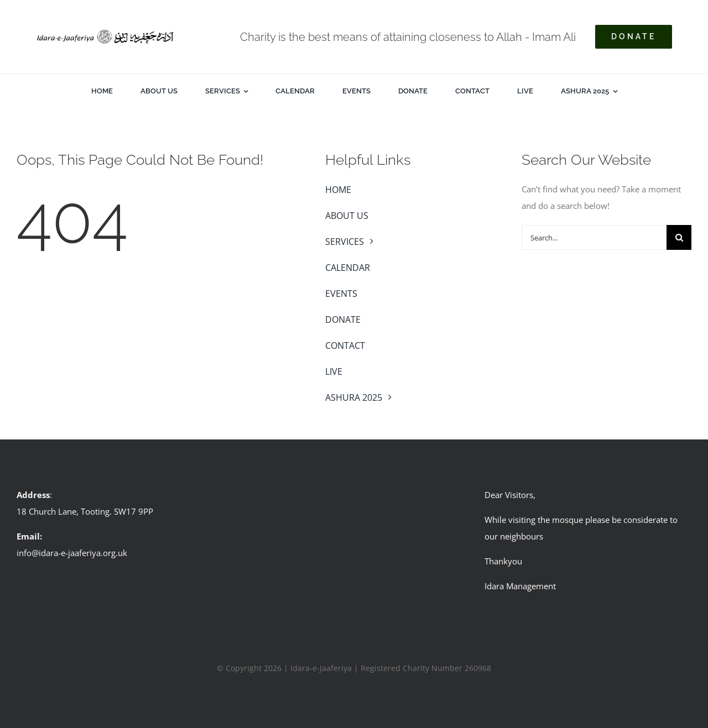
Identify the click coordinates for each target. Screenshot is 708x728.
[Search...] (594, 237)
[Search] (679, 237)
